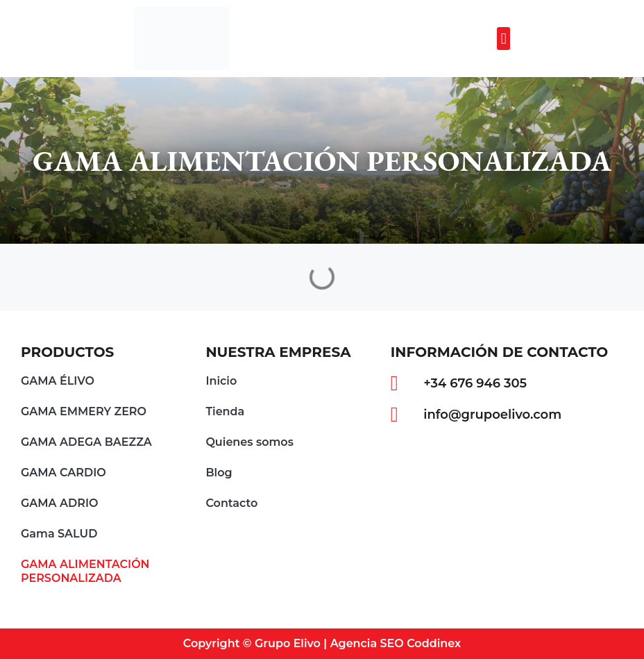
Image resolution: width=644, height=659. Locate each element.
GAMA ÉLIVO (58, 381)
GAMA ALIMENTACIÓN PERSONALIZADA (85, 571)
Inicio (221, 381)
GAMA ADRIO (60, 503)
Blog (219, 473)
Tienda (225, 411)
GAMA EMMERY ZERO (84, 411)
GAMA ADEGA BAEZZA (86, 442)
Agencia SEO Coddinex (396, 643)
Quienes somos (249, 442)
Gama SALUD (59, 534)
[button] (503, 39)
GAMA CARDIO (63, 473)
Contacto (231, 503)
